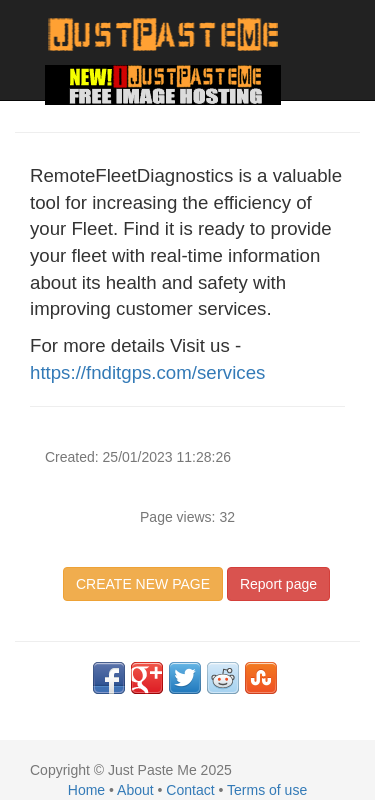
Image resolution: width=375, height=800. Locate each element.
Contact (190, 790)
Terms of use (267, 790)
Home (86, 790)
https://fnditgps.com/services (147, 372)
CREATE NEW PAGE (143, 584)
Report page (278, 584)
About (135, 790)
